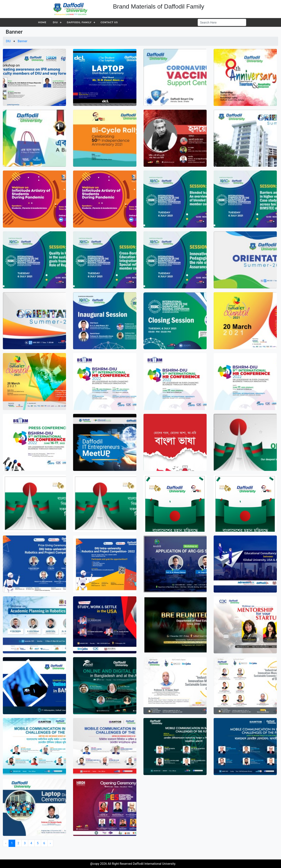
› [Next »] (50, 843)
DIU (55, 22)
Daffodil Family (79, 22)
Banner (22, 41)
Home (42, 22)
